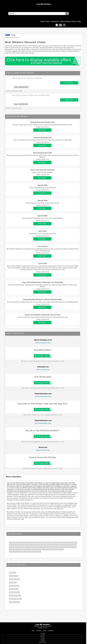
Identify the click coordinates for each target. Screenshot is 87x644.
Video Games (36, 552)
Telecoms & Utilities (16, 552)
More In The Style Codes (43, 370)
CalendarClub (14, 592)
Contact (43, 638)
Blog (79, 21)
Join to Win (43, 263)
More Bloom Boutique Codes (43, 343)
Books (47, 543)
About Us (43, 636)
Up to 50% (43, 231)
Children (63, 543)
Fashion (39, 545)
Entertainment (30, 545)
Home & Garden (53, 547)
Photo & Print (26, 549)
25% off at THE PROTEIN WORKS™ (43, 431)
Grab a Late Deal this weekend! (43, 170)
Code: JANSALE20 (21, 104)
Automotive (32, 543)
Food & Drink (64, 545)
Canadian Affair (15, 596)
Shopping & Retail (39, 549)
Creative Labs (14, 602)
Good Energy (14, 579)
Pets (18, 549)
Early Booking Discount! (43, 153)
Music (12, 549)
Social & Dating (52, 549)
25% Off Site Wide (43, 377)
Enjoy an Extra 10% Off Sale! (43, 457)
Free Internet (43, 246)
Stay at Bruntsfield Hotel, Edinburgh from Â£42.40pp (43, 282)
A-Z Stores (43, 634)
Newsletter (55, 21)
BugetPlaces (14, 586)
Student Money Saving (68, 21)
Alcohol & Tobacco (16, 543)
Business (55, 543)
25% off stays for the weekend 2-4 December (27, 78)
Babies (41, 543)
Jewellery (72, 547)
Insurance (64, 547)
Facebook (39, 630)
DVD (12, 545)
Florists (55, 545)
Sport (61, 549)
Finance (47, 545)
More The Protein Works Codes (43, 396)
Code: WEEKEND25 (21, 87)
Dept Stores (72, 543)
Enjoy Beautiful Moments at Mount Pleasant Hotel (43, 299)
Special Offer (43, 185)
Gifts (12, 547)
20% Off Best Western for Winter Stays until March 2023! (31, 95)
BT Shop (13, 583)
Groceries (29, 547)
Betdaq (12, 573)
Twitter (45, 630)
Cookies (43, 640)
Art (25, 543)
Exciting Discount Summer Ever (43, 122)
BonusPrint (14, 576)
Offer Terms (24, 361)
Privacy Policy (43, 642)
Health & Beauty (40, 547)
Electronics (19, 545)
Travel (27, 552)
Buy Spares (14, 589)
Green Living (20, 547)
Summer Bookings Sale (43, 138)
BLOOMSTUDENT (43, 350)
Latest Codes (45, 21)
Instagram (51, 630)
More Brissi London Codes (43, 450)
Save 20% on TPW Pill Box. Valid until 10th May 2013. (43, 404)
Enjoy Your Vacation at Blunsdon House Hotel (43, 315)
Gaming (73, 545)
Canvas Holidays (15, 599)
